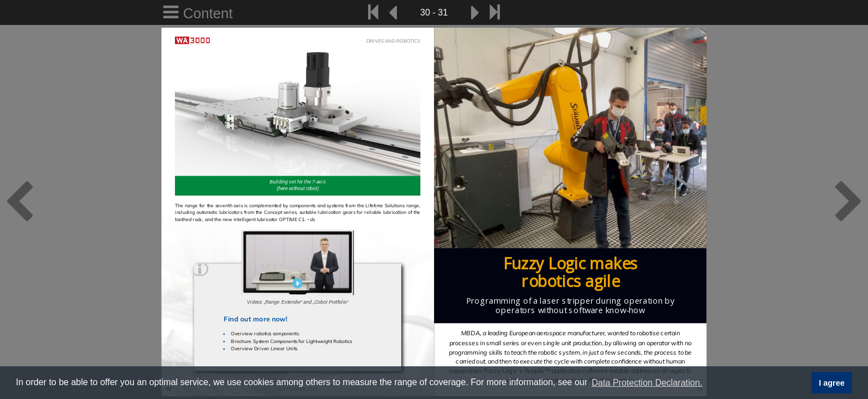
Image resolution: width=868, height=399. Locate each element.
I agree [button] (831, 383)
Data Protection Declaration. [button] (647, 383)
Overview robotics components (265, 334)
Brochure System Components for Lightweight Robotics (291, 341)
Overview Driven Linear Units (264, 348)
